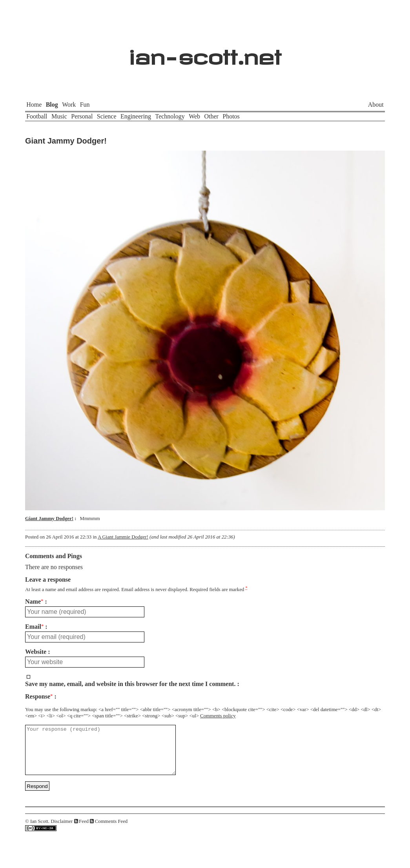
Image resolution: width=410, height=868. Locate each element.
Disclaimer (62, 831)
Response (39, 697)
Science (107, 116)
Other (211, 116)
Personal (82, 116)
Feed (84, 831)
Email (34, 627)
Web (194, 116)
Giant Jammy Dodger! (66, 141)
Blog (52, 105)
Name (34, 602)
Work (69, 105)
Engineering (136, 116)
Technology (170, 116)
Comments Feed (111, 831)
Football (37, 116)
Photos (231, 116)
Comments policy (218, 716)
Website (36, 652)
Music (59, 116)
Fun (85, 105)
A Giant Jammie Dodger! (123, 537)
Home (34, 105)
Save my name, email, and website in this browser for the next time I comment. (130, 684)
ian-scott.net (205, 53)
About (376, 105)
